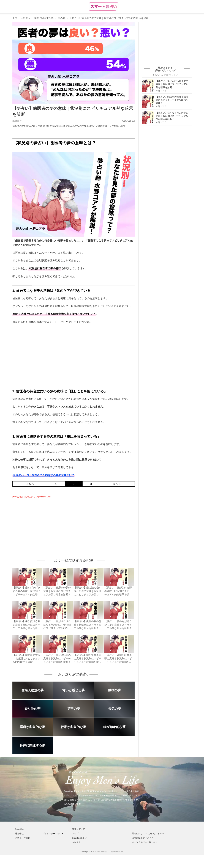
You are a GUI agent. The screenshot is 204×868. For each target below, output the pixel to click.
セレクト (76, 842)
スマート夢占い (21, 18)
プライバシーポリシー (53, 834)
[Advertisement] (42, 525)
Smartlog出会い (80, 838)
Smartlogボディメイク (143, 838)
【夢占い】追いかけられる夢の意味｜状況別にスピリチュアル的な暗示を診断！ (172, 84)
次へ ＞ (117, 484)
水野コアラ (18, 121)
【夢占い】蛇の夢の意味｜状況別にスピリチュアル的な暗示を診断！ (172, 100)
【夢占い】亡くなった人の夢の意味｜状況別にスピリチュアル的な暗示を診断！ (172, 116)
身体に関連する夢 (44, 18)
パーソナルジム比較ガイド (145, 842)
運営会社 (19, 834)
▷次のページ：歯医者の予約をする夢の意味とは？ (44, 475)
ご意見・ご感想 (23, 838)
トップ (75, 834)
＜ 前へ (30, 484)
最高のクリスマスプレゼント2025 (148, 834)
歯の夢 (61, 18)
